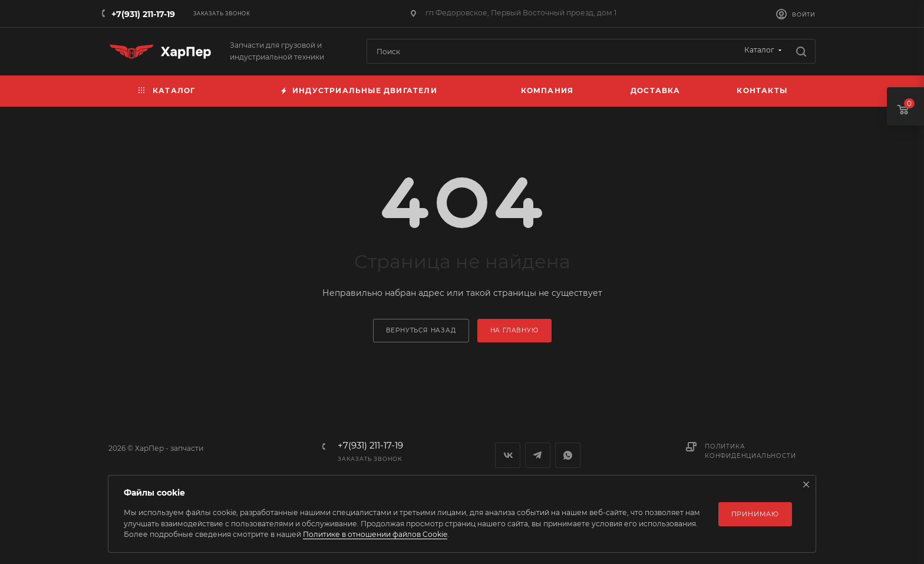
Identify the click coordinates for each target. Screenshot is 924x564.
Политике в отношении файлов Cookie (375, 534)
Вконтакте (508, 455)
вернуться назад (421, 330)
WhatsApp (568, 455)
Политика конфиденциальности (750, 451)
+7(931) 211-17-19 (143, 14)
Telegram (538, 455)
